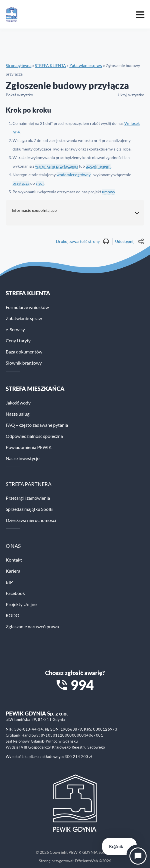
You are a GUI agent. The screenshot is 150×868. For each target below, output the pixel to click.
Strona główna (19, 65)
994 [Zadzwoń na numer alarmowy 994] (82, 685)
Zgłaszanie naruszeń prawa (32, 626)
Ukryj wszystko (131, 95)
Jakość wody (18, 403)
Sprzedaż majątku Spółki (30, 509)
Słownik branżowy (24, 363)
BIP (9, 582)
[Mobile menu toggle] (140, 14)
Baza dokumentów (24, 352)
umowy (108, 192)
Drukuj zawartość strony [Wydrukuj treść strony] (83, 241)
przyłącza (21, 183)
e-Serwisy (15, 329)
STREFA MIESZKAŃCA (35, 389)
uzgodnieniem (98, 166)
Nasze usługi (18, 414)
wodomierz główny (74, 175)
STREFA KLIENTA (50, 65)
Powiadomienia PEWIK (29, 447)
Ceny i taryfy (18, 341)
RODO (13, 615)
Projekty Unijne (21, 604)
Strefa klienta (28, 293)
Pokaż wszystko (19, 95)
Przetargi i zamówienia (28, 498)
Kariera (13, 571)
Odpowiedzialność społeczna (34, 436)
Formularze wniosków (27, 307)
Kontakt (14, 560)
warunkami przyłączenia (57, 166)
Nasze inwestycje (23, 458)
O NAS (13, 546)
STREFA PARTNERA (29, 484)
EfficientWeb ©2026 (93, 861)
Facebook (15, 593)
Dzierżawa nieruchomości (31, 520)
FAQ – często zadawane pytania (37, 425)
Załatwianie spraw (86, 65)
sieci (40, 183)
